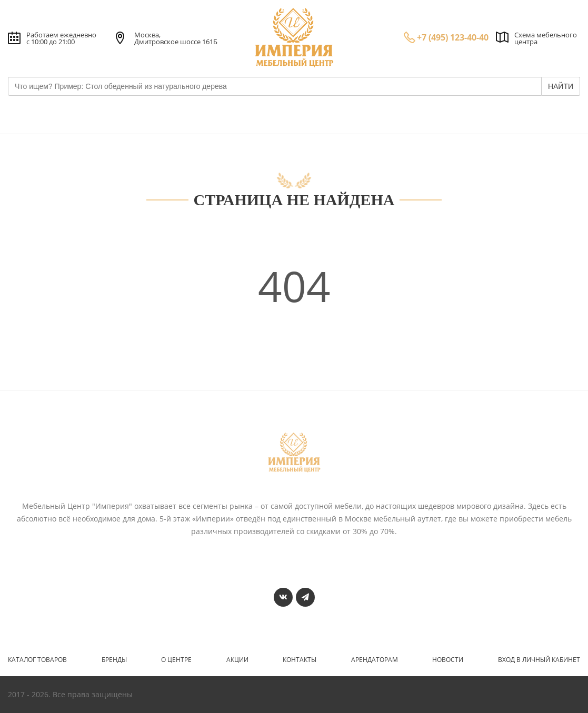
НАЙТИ (561, 86)
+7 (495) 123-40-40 (453, 37)
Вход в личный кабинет (539, 660)
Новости (448, 660)
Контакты (300, 660)
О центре (176, 660)
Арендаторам (375, 660)
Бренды (114, 660)
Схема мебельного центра (546, 38)
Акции (237, 660)
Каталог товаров (37, 660)
